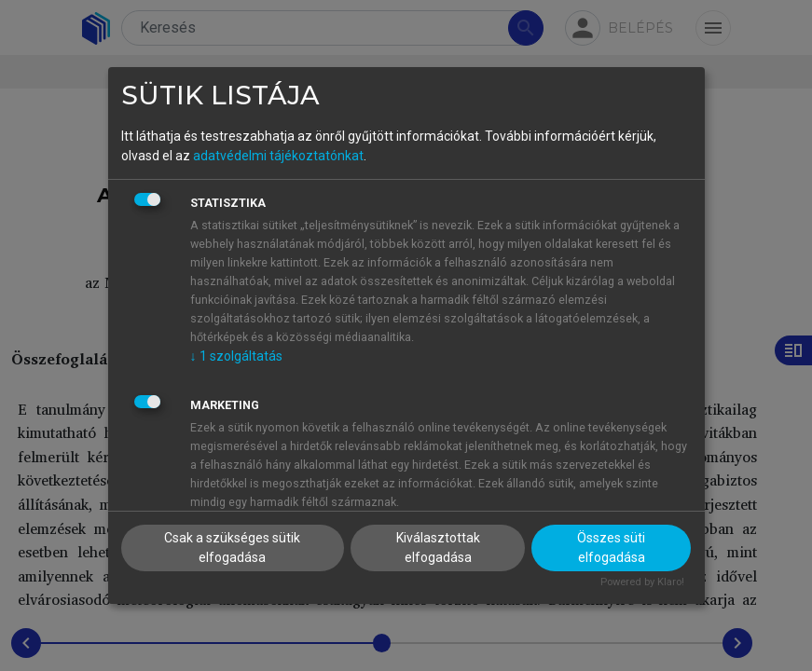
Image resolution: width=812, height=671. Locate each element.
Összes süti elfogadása (611, 548)
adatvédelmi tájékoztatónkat (278, 156)
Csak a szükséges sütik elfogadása (232, 548)
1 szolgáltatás (236, 356)
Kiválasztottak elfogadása (438, 548)
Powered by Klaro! (642, 582)
